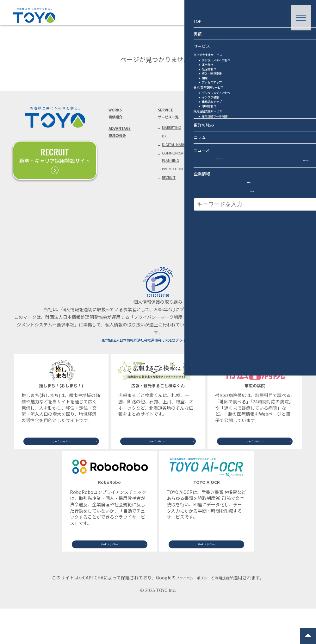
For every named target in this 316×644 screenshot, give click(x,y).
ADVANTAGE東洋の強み (122, 138)
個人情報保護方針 (274, 184)
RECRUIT (172, 201)
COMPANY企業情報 (267, 203)
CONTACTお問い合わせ (270, 115)
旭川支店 (270, 250)
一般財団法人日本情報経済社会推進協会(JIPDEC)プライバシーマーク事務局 (158, 369)
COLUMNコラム (216, 115)
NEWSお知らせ (216, 161)
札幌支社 (270, 229)
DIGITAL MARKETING (175, 157)
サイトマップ (274, 261)
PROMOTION (175, 191)
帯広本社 (270, 219)
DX (165, 142)
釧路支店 (270, 240)
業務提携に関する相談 (279, 148)
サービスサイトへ (61, 469)
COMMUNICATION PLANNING (180, 176)
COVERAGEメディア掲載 (220, 184)
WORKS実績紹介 (117, 115)
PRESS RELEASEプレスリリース (224, 138)
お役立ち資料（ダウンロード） (274, 166)
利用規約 (227, 613)
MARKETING (175, 132)
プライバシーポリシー (191, 613)
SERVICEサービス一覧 (171, 115)
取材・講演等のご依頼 (279, 134)
